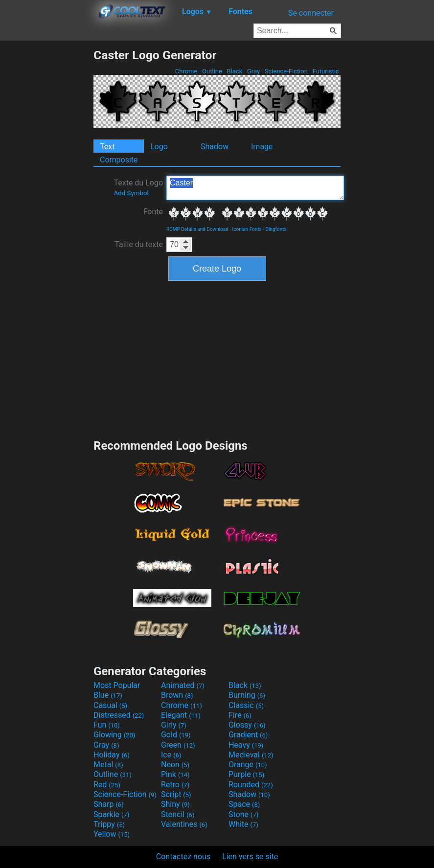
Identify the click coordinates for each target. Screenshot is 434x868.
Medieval (251, 755)
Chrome (186, 71)
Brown (177, 695)
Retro (175, 785)
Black (234, 71)
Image (262, 147)
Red (107, 785)
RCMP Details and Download (197, 229)
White (243, 824)
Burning (247, 695)
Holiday (112, 755)
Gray (254, 71)
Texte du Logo (138, 187)
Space (244, 804)
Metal (108, 765)
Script (176, 794)
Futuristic (326, 71)
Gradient (248, 735)
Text (107, 147)
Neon (175, 765)
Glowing (114, 735)
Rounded (251, 785)
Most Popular (117, 685)
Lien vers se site (250, 857)
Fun (107, 725)
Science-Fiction (286, 71)
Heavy (246, 745)
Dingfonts (276, 229)
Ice (171, 755)
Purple (246, 774)
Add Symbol (131, 193)
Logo (159, 147)
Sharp (109, 804)
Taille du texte (139, 244)
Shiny (175, 804)
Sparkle (111, 814)
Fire (240, 715)
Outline (212, 71)
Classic (246, 705)
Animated (183, 685)
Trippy (109, 824)
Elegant (181, 715)
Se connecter (311, 13)
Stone (243, 814)
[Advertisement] (46, 195)
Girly (174, 725)
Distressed (119, 715)
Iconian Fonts (247, 229)
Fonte (153, 212)
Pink (175, 774)
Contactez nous (183, 857)
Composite (119, 160)
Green (178, 745)
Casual (110, 705)
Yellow (112, 834)
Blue (108, 695)
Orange (248, 765)
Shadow (215, 147)
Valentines (184, 824)
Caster (255, 188)
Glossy (247, 725)
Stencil (178, 814)
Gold (176, 735)
